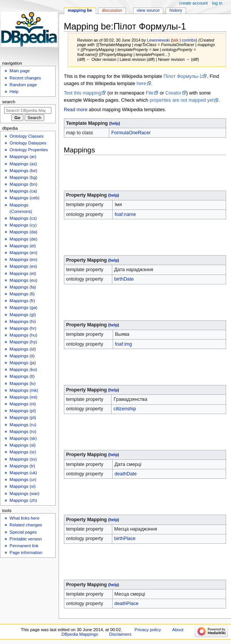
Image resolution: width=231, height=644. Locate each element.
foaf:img (123, 344)
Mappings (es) (23, 266)
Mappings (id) (22, 349)
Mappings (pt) (23, 417)
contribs (189, 40)
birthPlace (125, 538)
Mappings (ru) (23, 425)
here (141, 84)
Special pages (23, 532)
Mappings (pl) (22, 411)
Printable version (26, 539)
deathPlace (127, 604)
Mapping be (80, 10)
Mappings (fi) (22, 294)
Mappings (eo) (23, 259)
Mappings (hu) (23, 335)
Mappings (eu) (23, 280)
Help (14, 92)
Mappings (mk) (24, 390)
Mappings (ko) (23, 369)
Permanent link (24, 546)
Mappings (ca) (23, 191)
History (176, 10)
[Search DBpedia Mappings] (28, 110)
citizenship (125, 409)
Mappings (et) (23, 273)
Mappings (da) (23, 232)
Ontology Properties (29, 150)
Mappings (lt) (22, 376)
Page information (26, 552)
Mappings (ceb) (24, 198)
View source (148, 10)
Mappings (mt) (23, 397)
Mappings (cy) (23, 225)
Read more (76, 110)
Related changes (26, 525)
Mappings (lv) (22, 383)
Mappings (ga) (23, 307)
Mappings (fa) (23, 287)
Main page (20, 71)
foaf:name (125, 214)
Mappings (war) (24, 493)
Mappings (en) (23, 253)
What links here (24, 518)
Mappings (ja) (22, 363)
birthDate (124, 279)
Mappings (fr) (22, 301)
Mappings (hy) (23, 342)
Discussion (112, 10)
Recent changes (25, 78)
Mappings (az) (23, 164)
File (149, 93)
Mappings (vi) (22, 486)
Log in (217, 3)
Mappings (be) (23, 171)
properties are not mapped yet (182, 100)
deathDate (126, 474)
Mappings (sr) (23, 452)
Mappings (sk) (23, 438)
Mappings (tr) (22, 466)
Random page (23, 85)
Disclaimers (120, 634)
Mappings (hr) (23, 328)
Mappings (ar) (23, 157)
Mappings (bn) (23, 184)
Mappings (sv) (23, 459)
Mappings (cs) (23, 218)
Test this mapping (83, 93)
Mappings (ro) (23, 431)
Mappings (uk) (23, 473)
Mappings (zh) (23, 500)
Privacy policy (148, 630)
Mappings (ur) (23, 480)
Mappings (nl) (22, 404)
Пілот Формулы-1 (183, 76)
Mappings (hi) (22, 321)
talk (175, 40)
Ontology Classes (26, 136)
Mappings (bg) (23, 177)
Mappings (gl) (22, 315)
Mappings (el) (22, 246)
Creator (173, 93)
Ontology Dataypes (28, 143)
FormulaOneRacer (131, 133)
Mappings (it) (22, 356)
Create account (193, 3)
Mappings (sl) (22, 445)
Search (9, 102)
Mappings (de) (23, 239)
